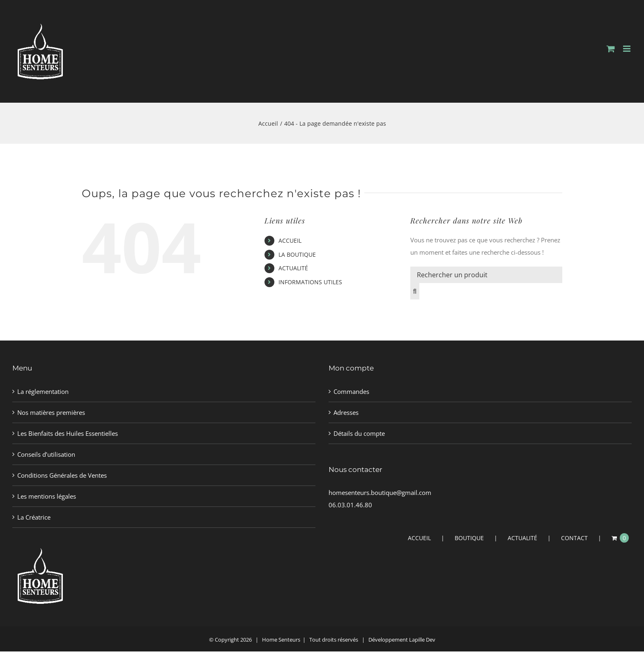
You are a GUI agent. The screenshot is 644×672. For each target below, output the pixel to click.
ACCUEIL (290, 240)
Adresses (346, 412)
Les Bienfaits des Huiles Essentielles (68, 433)
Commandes (351, 391)
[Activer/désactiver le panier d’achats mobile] (611, 49)
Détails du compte (359, 433)
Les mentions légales (47, 496)
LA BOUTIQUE (297, 254)
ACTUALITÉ (293, 268)
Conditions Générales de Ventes (62, 475)
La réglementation (43, 391)
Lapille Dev (422, 640)
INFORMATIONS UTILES (310, 282)
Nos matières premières (51, 412)
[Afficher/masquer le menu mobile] (627, 49)
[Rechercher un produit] (486, 275)
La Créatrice (34, 517)
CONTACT (574, 538)
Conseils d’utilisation (46, 454)
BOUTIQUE (469, 538)
